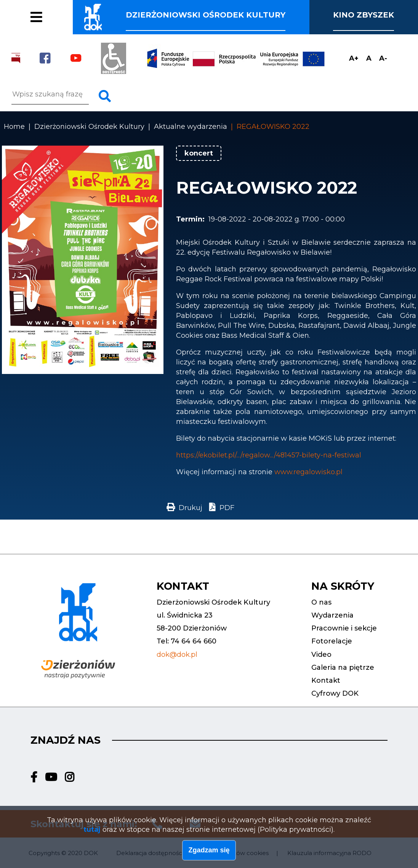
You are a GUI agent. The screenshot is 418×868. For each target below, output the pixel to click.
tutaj (92, 832)
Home (14, 127)
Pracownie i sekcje (72, 7)
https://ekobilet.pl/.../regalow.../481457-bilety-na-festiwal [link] (269, 455)
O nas (321, 602)
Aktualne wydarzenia (191, 127)
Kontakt (326, 680)
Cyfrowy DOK (335, 693)
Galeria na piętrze (343, 667)
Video (321, 655)
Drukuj (191, 508)
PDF (227, 508)
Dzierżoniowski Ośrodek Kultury (89, 127)
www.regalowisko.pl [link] (308, 472)
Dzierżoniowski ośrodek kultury (206, 15)
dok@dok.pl (177, 655)
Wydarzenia (332, 615)
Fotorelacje (52, 22)
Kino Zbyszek (364, 15)
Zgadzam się (209, 853)
